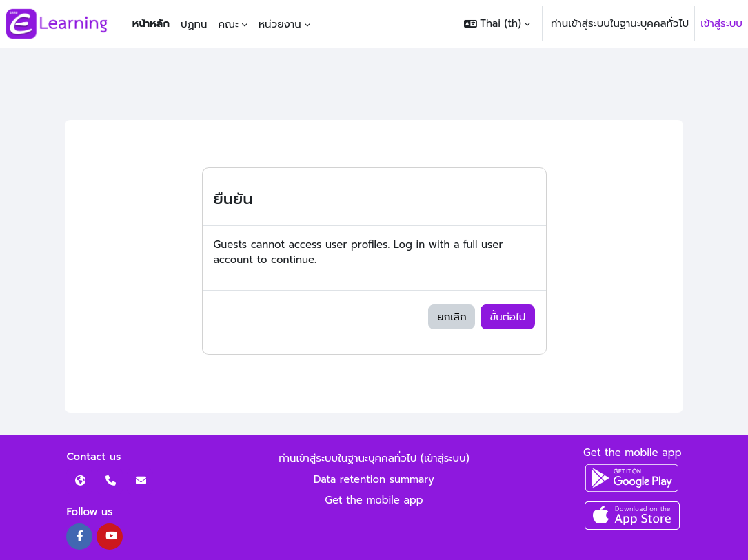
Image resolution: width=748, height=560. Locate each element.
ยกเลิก (452, 317)
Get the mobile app (374, 500)
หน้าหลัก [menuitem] (151, 23)
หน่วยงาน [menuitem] (280, 24)
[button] (497, 24)
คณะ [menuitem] (228, 24)
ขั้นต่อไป (507, 317)
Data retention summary (374, 479)
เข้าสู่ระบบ (721, 23)
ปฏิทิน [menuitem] (194, 24)
